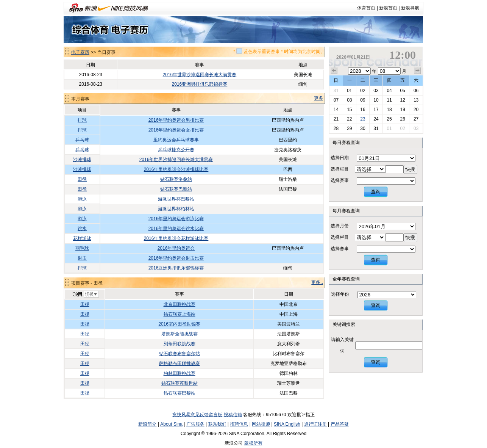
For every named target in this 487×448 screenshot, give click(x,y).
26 (402, 119)
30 (363, 128)
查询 (376, 192)
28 (336, 128)
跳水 (82, 229)
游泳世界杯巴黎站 (176, 199)
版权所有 (253, 443)
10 (376, 100)
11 (389, 100)
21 (336, 119)
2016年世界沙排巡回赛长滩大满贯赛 (200, 75)
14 (336, 110)
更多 (318, 98)
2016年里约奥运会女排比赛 (176, 130)
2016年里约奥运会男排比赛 (176, 120)
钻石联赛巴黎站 (176, 189)
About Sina (171, 424)
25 (389, 119)
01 (349, 91)
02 (363, 91)
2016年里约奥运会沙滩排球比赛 (176, 169)
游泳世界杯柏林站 (176, 209)
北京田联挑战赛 (180, 304)
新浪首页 (388, 8)
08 (349, 100)
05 (402, 91)
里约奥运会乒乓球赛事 (176, 140)
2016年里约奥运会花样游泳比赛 (176, 238)
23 (363, 119)
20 (416, 110)
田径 (82, 179)
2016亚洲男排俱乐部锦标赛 (200, 84)
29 (349, 128)
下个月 (418, 71)
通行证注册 (315, 424)
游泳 (82, 199)
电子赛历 (80, 52)
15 (349, 110)
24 (376, 119)
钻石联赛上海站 (180, 314)
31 (336, 91)
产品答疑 (340, 424)
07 (336, 100)
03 (376, 91)
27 (416, 119)
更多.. (317, 282)
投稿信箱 (233, 415)
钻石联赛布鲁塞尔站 (180, 354)
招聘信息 (239, 424)
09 (363, 100)
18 (389, 110)
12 (402, 100)
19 (402, 110)
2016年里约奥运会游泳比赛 (176, 219)
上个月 (334, 71)
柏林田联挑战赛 (180, 373)
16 (363, 110)
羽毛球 (82, 248)
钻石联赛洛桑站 (176, 179)
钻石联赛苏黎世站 (180, 383)
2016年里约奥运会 (176, 248)
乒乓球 (82, 140)
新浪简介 (147, 424)
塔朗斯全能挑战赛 (180, 334)
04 (389, 91)
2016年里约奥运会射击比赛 (176, 258)
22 (349, 119)
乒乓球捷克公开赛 (176, 150)
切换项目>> (86, 294)
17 (376, 110)
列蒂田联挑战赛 (180, 344)
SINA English (287, 424)
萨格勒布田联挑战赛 (180, 363)
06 (416, 91)
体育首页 (366, 8)
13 (416, 100)
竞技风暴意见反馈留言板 (197, 415)
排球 (82, 120)
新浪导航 (410, 8)
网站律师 (261, 424)
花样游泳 (82, 238)
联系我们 (217, 424)
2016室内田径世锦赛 (179, 324)
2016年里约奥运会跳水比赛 (176, 229)
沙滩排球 (82, 160)
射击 (82, 258)
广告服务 (195, 424)
